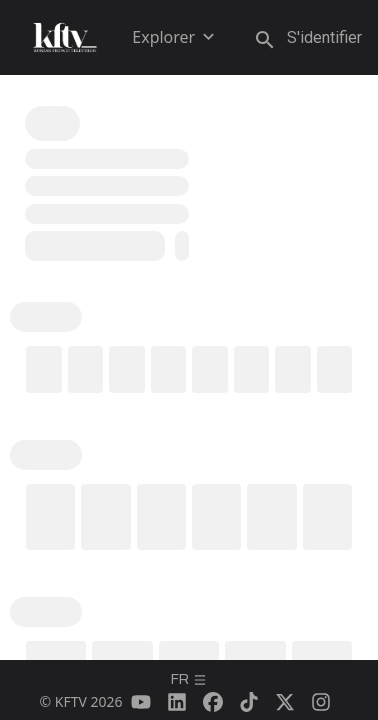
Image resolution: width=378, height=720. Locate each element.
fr (189, 679)
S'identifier (324, 37)
